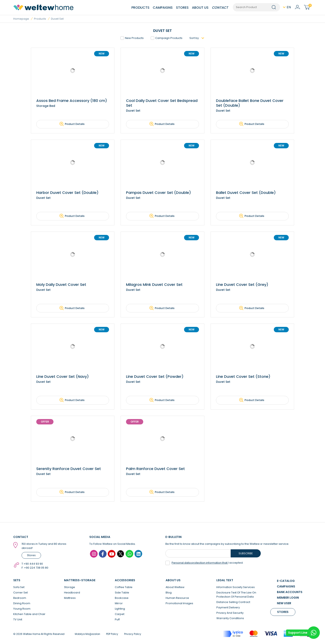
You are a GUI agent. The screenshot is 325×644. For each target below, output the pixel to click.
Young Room (22, 609)
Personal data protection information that (200, 563)
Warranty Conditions (230, 619)
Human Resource (177, 599)
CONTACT (220, 8)
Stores (31, 556)
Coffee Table (124, 588)
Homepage (21, 19)
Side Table (122, 593)
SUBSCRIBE (246, 554)
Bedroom (20, 599)
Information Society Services (236, 588)
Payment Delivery (228, 608)
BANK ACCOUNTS (290, 593)
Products (40, 19)
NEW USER (284, 604)
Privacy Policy (133, 635)
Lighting (120, 609)
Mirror (119, 604)
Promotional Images (179, 604)
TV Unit (18, 620)
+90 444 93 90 (33, 564)
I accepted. (204, 563)
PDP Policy (112, 635)
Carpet (120, 615)
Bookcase (122, 599)
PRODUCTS (140, 8)
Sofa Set (19, 588)
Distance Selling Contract (233, 603)
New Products (132, 38)
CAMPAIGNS (163, 8)
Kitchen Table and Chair (29, 615)
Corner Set (21, 593)
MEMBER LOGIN (288, 598)
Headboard (72, 593)
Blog (169, 593)
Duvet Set (57, 19)
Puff (117, 620)
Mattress (70, 599)
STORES (182, 8)
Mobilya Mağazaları (87, 635)
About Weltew (175, 588)
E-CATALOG (286, 581)
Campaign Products (167, 38)
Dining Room (22, 604)
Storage (70, 588)
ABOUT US (200, 8)
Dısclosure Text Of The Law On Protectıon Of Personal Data (236, 595)
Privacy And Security (230, 613)
